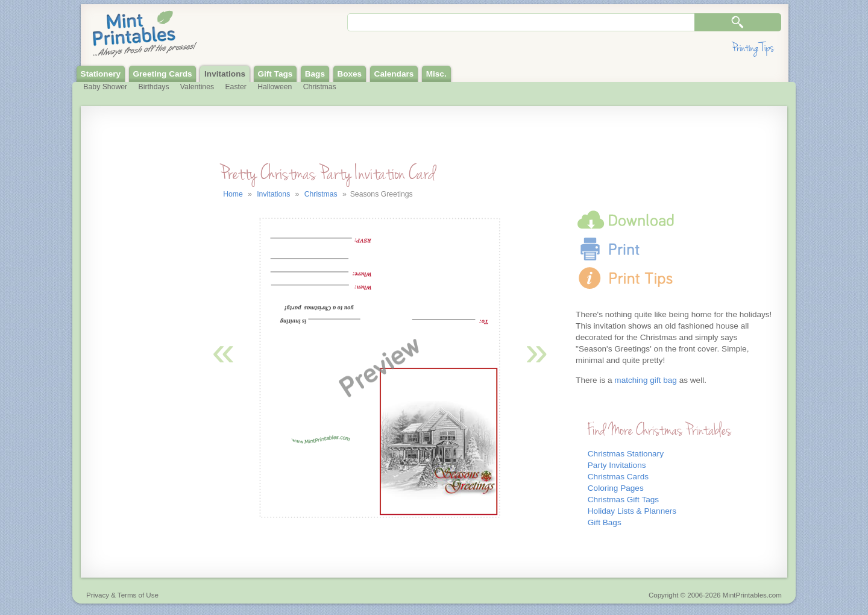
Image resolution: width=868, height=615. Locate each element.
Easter (235, 87)
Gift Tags (275, 74)
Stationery (101, 74)
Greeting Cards (162, 74)
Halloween (275, 87)
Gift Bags (605, 522)
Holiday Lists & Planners (632, 511)
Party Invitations (617, 465)
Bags (315, 74)
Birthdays (154, 87)
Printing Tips (753, 48)
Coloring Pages (616, 488)
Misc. (436, 74)
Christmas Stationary (626, 454)
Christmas (320, 87)
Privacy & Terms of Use (122, 595)
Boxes (349, 74)
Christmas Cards (618, 477)
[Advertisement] (136, 361)
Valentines (197, 87)
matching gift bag (646, 380)
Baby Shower (105, 87)
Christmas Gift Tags (623, 500)
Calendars (394, 74)
